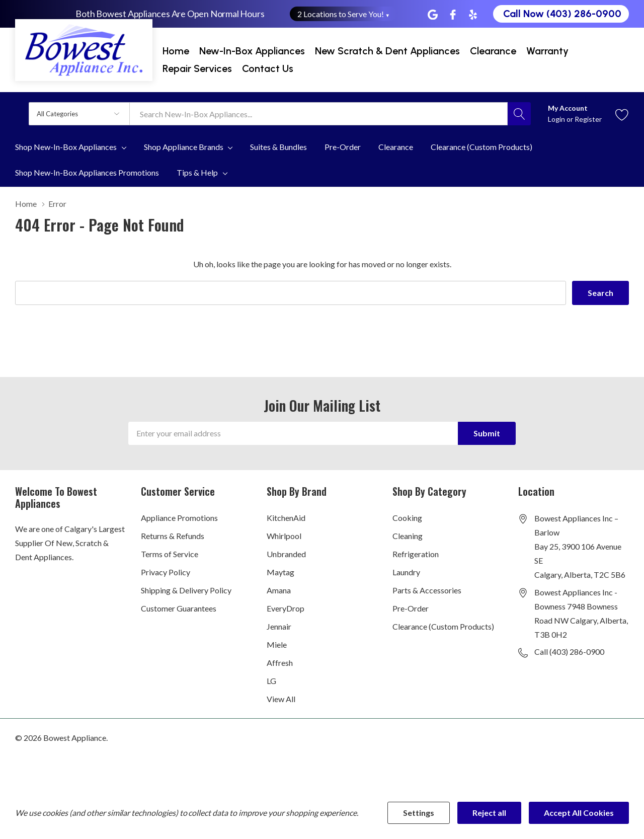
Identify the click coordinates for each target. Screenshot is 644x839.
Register (588, 119)
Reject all (489, 813)
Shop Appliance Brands (184, 147)
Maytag (280, 572)
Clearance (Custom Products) (443, 626)
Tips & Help (197, 173)
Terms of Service (170, 554)
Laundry (406, 572)
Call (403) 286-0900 (569, 652)
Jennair (279, 626)
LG (271, 681)
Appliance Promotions (179, 518)
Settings (419, 813)
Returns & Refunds (173, 536)
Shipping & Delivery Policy (186, 590)
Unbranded (286, 554)
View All (281, 699)
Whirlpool (284, 536)
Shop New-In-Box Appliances (66, 147)
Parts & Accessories (427, 590)
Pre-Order (411, 608)
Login (557, 119)
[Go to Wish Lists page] (622, 113)
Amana (279, 590)
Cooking (407, 518)
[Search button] (519, 114)
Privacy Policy (166, 572)
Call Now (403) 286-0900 (562, 14)
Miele (277, 644)
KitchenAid (286, 518)
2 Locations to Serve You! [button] (344, 14)
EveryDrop (286, 608)
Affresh (280, 663)
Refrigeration (416, 554)
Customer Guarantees (179, 608)
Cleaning (408, 536)
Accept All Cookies (579, 813)
